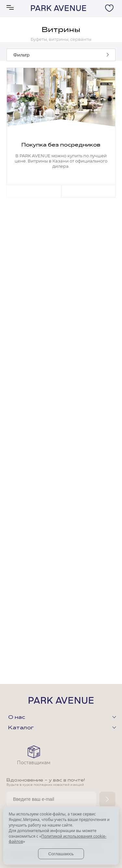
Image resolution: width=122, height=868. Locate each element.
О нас (17, 718)
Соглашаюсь (61, 854)
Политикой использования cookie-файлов (58, 839)
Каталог (21, 728)
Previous (34, 191)
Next (88, 191)
